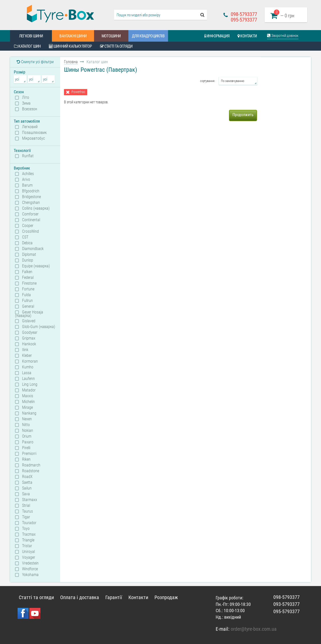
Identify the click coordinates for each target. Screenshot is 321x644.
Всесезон (30, 109)
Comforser (30, 214)
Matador (29, 390)
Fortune (28, 289)
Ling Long (30, 384)
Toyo (26, 529)
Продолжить (243, 115)
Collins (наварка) (36, 208)
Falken (27, 272)
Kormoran (30, 361)
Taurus (27, 511)
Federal (28, 278)
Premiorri (29, 454)
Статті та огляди (116, 46)
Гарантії (114, 597)
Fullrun (27, 301)
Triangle (28, 540)
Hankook (29, 344)
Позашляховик (34, 133)
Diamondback (33, 249)
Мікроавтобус (33, 138)
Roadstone (31, 471)
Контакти (247, 36)
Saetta (27, 482)
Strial (26, 506)
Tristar (27, 546)
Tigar (26, 517)
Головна (71, 62)
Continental (31, 220)
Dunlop (28, 260)
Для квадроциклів (148, 36)
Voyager (29, 557)
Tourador (29, 523)
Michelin (28, 402)
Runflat (28, 156)
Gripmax (29, 338)
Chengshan (31, 203)
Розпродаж (166, 597)
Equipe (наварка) (36, 266)
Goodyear (30, 333)
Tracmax (29, 534)
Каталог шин (27, 46)
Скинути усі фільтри (35, 62)
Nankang (29, 413)
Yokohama (30, 575)
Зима (26, 103)
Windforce (30, 569)
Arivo (26, 180)
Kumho (28, 367)
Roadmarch (31, 465)
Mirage (27, 408)
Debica (27, 243)
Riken (26, 459)
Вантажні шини (73, 36)
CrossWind (30, 231)
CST (25, 237)
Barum (27, 185)
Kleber (27, 356)
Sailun (27, 488)
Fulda (26, 295)
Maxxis (28, 396)
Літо (26, 98)
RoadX (27, 477)
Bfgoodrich (31, 191)
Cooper (28, 226)
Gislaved (29, 321)
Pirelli (26, 448)
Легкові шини (31, 36)
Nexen (27, 419)
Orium (27, 436)
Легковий (30, 127)
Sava (26, 494)
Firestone (29, 283)
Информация (217, 36)
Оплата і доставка (80, 597)
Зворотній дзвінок (283, 36)
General (28, 306)
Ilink (25, 350)
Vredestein (30, 563)
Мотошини (111, 36)
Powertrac (78, 92)
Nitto (26, 425)
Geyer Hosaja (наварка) (29, 314)
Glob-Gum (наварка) (39, 327)
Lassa (27, 373)
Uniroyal (28, 552)
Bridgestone (31, 197)
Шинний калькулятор (70, 46)
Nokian (28, 431)
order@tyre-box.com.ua (254, 629)
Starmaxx (30, 500)
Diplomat (29, 255)
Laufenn (28, 379)
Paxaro (28, 442)
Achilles (28, 174)
